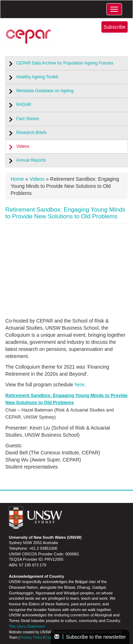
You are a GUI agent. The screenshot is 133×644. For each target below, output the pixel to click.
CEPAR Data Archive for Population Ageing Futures (65, 63)
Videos (23, 146)
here (79, 385)
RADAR (24, 105)
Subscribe (115, 27)
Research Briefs (31, 133)
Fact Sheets (28, 119)
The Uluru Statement (27, 626)
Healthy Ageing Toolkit (37, 77)
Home (17, 179)
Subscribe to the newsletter (90, 637)
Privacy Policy (32, 637)
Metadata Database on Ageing (45, 91)
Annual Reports (31, 160)
